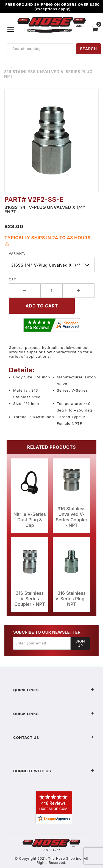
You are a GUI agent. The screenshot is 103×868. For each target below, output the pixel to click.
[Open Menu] (11, 29)
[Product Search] (40, 49)
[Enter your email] (42, 643)
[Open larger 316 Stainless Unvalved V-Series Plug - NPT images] (51, 140)
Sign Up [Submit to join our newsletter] (80, 643)
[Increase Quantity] (79, 291)
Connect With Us (54, 771)
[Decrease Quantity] (25, 291)
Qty (12, 279)
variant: (17, 254)
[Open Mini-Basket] (96, 29)
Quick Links (54, 690)
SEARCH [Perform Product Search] (88, 49)
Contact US (54, 737)
